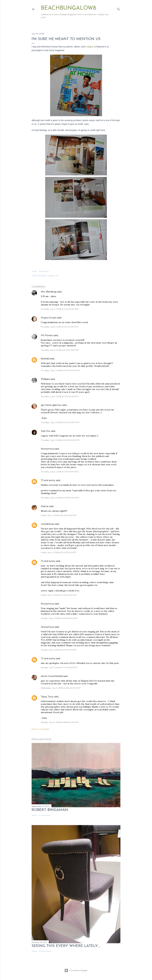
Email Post (44, 271)
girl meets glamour (51, 405)
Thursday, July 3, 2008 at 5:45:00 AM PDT (60, 309)
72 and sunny (48, 480)
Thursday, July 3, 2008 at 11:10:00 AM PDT (60, 396)
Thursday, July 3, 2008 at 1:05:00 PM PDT (60, 472)
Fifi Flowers (47, 335)
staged (90, 47)
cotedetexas (48, 524)
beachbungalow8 (68, 8)
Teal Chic (46, 431)
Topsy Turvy (47, 697)
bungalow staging (46, 275)
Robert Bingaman (50, 810)
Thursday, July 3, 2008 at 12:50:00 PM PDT (60, 440)
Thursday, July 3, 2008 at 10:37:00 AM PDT (60, 370)
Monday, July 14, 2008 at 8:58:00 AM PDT (60, 722)
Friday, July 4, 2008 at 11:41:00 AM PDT (59, 552)
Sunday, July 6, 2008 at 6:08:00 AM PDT (59, 618)
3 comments (45, 815)
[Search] (119, 9)
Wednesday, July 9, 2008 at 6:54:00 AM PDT (61, 688)
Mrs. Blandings (49, 292)
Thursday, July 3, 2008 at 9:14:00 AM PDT (60, 350)
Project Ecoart (49, 318)
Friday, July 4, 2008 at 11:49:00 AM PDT (59, 595)
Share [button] (34, 271)
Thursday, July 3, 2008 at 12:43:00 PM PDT (60, 422)
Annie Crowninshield (52, 676)
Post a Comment (40, 729)
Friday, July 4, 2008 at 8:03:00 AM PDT (59, 515)
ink (57, 275)
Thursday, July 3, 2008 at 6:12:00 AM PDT (60, 327)
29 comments (45, 951)
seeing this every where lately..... (66, 946)
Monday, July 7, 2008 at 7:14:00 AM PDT (59, 667)
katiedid (45, 359)
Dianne (45, 506)
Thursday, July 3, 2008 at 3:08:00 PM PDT (60, 498)
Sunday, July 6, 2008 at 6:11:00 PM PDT (59, 650)
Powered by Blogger (76, 970)
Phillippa (45, 379)
